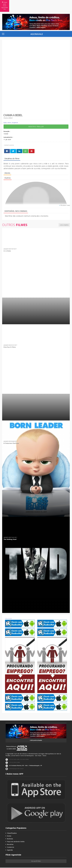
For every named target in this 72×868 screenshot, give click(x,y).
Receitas (10, 837)
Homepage (20, 864)
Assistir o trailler (36, 120)
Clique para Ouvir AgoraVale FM (36, 2)
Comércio (10, 840)
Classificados (12, 826)
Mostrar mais (65, 198)
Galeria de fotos (44, 864)
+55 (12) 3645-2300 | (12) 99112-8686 (19, 752)
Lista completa (64, 218)
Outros (15, 218)
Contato (54, 864)
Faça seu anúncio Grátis (16, 835)
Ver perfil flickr (36, 854)
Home (9, 829)
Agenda (10, 843)
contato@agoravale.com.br (16, 762)
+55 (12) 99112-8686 (14, 755)
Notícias (10, 832)
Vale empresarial (31, 864)
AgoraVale (37, 27)
